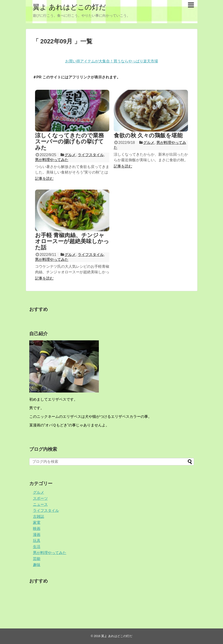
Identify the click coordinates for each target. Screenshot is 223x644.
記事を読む (44, 179)
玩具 (37, 541)
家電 (37, 523)
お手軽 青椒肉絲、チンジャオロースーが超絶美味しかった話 (72, 241)
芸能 (37, 559)
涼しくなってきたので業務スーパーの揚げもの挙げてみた (69, 142)
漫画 (37, 535)
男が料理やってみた (52, 160)
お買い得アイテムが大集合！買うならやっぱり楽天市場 (112, 61)
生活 (37, 547)
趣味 (37, 565)
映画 (37, 529)
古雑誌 (39, 517)
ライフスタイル (91, 155)
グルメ (70, 155)
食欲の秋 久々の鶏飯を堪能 (148, 135)
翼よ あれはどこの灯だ (69, 7)
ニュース (40, 504)
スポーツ (40, 498)
